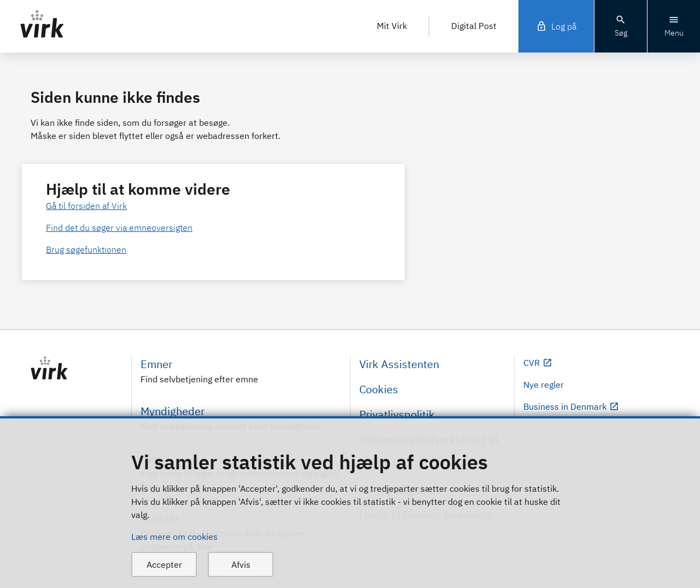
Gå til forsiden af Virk (86, 206)
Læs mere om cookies (174, 537)
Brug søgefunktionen (86, 249)
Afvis (241, 564)
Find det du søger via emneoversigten (119, 228)
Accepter (164, 564)
